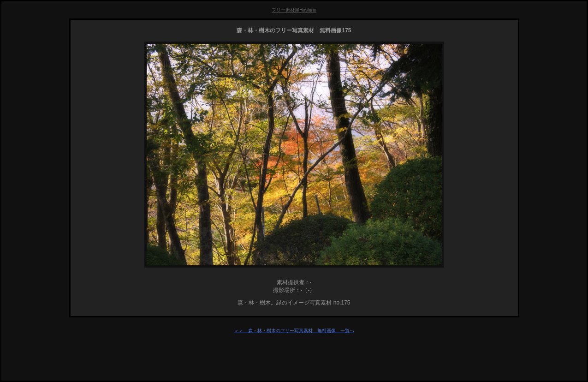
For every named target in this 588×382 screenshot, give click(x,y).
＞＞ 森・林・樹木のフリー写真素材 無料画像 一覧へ (294, 331)
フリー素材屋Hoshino (294, 10)
